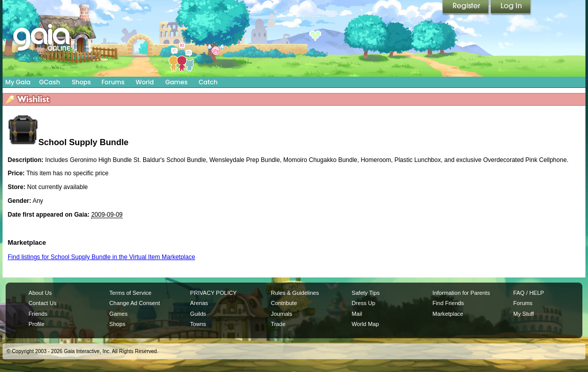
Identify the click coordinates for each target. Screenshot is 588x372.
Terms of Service (130, 293)
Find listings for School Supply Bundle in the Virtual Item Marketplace (101, 257)
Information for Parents (461, 293)
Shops (81, 82)
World (145, 82)
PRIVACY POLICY (213, 293)
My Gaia (18, 82)
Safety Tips (366, 293)
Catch (208, 82)
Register (466, 8)
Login (511, 8)
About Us (40, 293)
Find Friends (448, 303)
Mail (357, 314)
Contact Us (43, 303)
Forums (113, 82)
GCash (50, 82)
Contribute (284, 303)
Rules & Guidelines (295, 293)
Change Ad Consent (135, 303)
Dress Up (364, 303)
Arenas (199, 303)
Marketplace (448, 314)
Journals (282, 314)
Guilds (198, 314)
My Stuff (524, 314)
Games (176, 82)
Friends (38, 314)
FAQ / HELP (529, 293)
